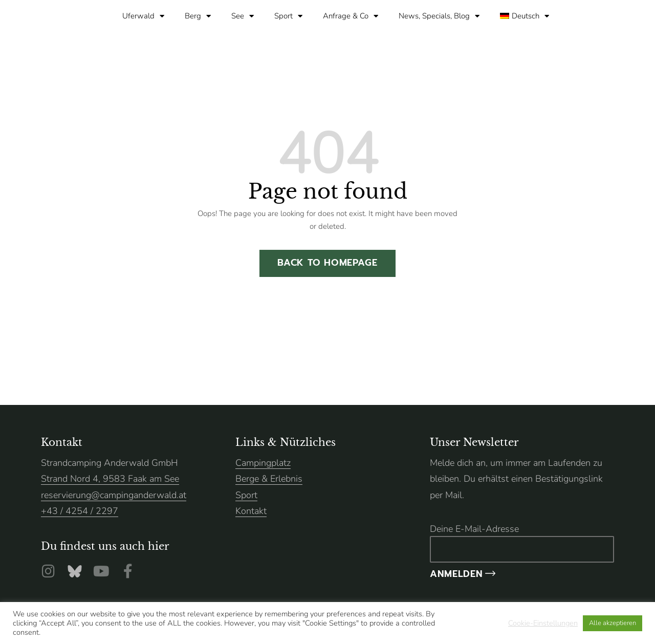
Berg (198, 16)
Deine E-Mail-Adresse (522, 543)
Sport (288, 16)
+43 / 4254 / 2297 (80, 511)
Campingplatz (263, 463)
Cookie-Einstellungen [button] (543, 623)
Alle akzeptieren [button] (613, 623)
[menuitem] (525, 16)
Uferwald (143, 16)
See (243, 16)
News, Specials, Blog (439, 16)
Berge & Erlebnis (269, 479)
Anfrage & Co (351, 16)
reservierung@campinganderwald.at (114, 495)
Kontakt (251, 511)
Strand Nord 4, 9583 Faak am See (110, 479)
